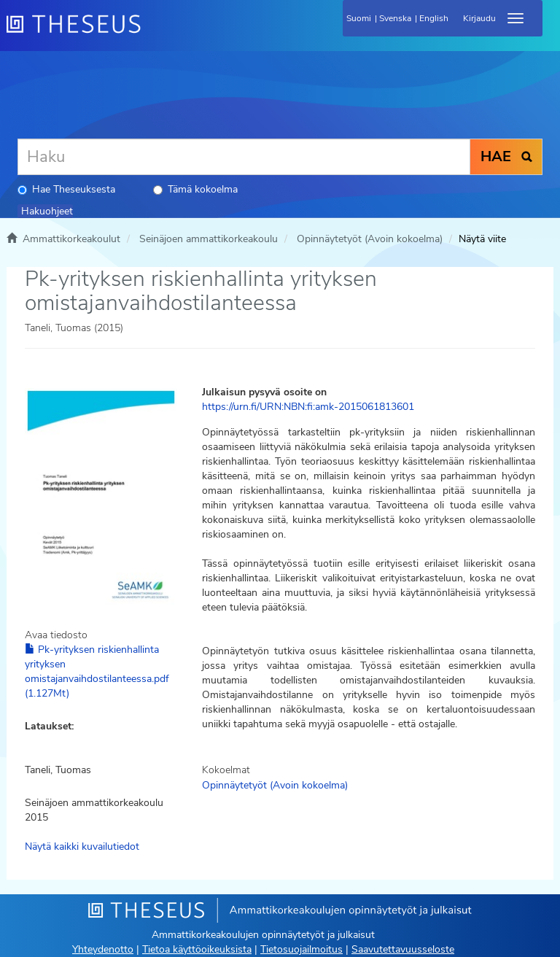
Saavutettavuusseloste (403, 949)
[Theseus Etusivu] (152, 33)
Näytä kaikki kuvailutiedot (82, 846)
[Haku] (244, 157)
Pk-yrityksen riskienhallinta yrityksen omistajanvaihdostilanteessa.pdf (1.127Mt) (97, 671)
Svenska (395, 18)
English (434, 18)
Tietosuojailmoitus (302, 949)
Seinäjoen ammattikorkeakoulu (209, 239)
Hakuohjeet (47, 211)
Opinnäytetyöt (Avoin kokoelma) (370, 239)
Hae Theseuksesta (66, 189)
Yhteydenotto (103, 949)
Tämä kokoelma (195, 189)
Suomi (359, 18)
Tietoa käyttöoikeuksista (197, 949)
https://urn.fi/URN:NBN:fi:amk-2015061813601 (308, 407)
